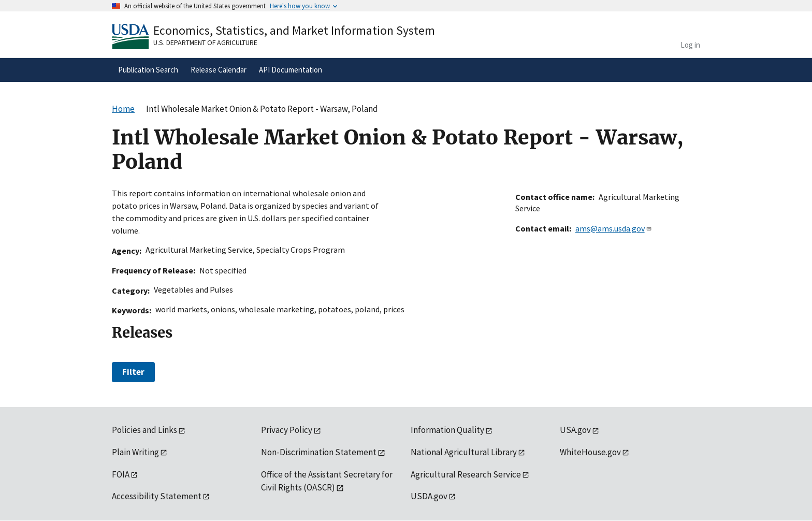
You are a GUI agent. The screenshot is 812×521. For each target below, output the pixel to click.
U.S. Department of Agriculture (205, 42)
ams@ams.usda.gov (614, 228)
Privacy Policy (287, 430)
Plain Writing (135, 452)
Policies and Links (144, 430)
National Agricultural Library (464, 452)
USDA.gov (429, 496)
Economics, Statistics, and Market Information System (294, 30)
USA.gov (575, 430)
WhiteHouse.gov (590, 452)
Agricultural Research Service (466, 474)
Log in (690, 45)
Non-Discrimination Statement (319, 452)
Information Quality (447, 430)
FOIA (121, 474)
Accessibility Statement (157, 496)
